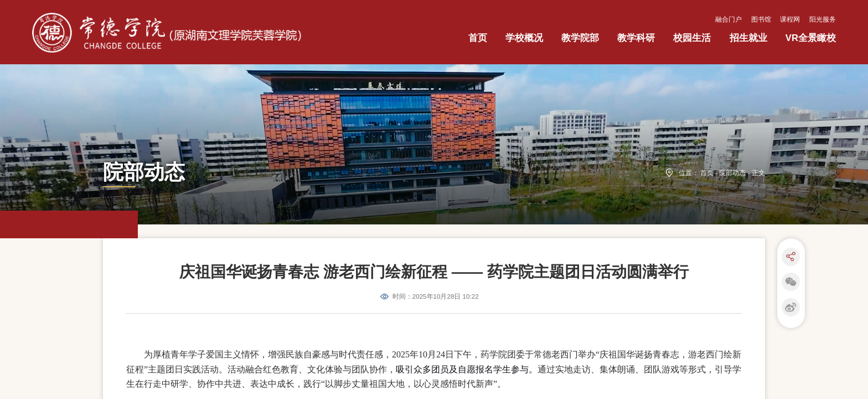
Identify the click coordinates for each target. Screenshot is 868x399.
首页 (707, 242)
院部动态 (732, 242)
